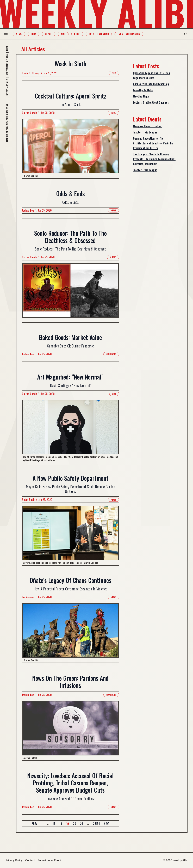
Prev (34, 824)
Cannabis (111, 354)
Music (50, 34)
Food (79, 34)
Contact (30, 860)
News (21, 34)
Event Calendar (101, 34)
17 (54, 824)
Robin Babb (28, 500)
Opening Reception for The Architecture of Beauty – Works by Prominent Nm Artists (153, 143)
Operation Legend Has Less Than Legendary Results (151, 75)
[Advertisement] (156, 232)
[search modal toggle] (184, 34)
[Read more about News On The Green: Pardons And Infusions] (70, 731)
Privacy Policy (14, 860)
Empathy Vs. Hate (143, 90)
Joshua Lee (28, 210)
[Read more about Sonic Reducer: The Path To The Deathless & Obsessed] (70, 293)
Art (65, 34)
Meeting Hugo (141, 96)
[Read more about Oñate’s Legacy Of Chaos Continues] (70, 633)
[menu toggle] (7, 34)
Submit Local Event (49, 860)
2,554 (96, 824)
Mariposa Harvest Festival (148, 126)
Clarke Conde (29, 113)
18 (61, 824)
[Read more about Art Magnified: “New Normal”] (70, 431)
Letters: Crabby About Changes (151, 102)
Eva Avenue (28, 597)
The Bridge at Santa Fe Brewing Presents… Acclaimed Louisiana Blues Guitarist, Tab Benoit (154, 159)
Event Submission (130, 34)
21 (82, 824)
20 (74, 824)
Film (35, 34)
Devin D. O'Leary (31, 73)
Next (107, 824)
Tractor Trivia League (145, 132)
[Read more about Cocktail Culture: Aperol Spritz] (70, 148)
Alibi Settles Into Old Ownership (151, 84)
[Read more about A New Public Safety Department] (70, 535)
